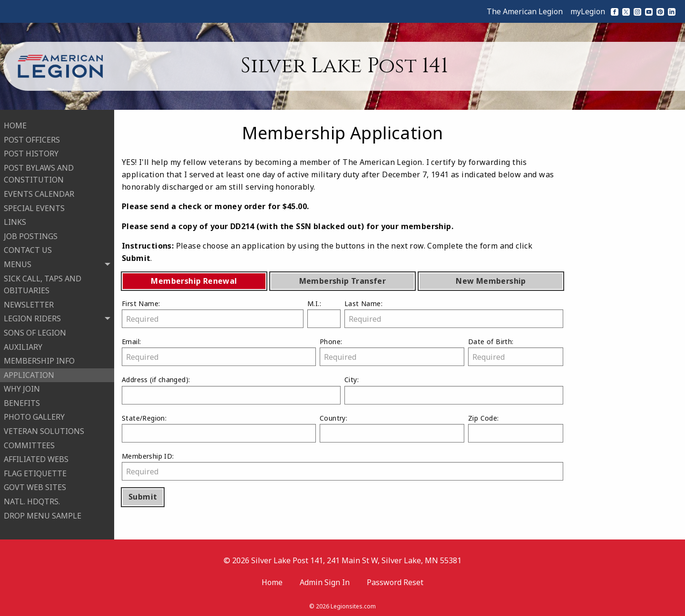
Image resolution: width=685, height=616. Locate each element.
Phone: (392, 351)
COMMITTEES (29, 444)
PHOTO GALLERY (34, 415)
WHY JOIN (22, 387)
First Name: (213, 313)
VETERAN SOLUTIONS (44, 430)
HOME (15, 124)
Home (272, 579)
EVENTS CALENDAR (39, 192)
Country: (392, 428)
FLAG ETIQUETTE (35, 472)
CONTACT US (28, 249)
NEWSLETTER (29, 303)
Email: (219, 351)
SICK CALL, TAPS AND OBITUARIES (43, 283)
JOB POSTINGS (31, 235)
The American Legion (525, 11)
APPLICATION (29, 374)
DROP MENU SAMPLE (43, 514)
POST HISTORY (31, 152)
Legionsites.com (353, 604)
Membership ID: (342, 466)
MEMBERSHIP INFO (39, 359)
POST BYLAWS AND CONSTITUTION (39, 173)
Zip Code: (516, 428)
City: (454, 390)
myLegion (588, 11)
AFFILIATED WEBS (36, 458)
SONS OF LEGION (35, 331)
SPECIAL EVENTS (34, 207)
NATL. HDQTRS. (32, 500)
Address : (231, 390)
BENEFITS (22, 402)
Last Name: (454, 313)
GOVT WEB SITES (35, 486)
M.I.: (324, 313)
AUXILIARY (23, 345)
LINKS (15, 221)
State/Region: (219, 428)
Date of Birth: (516, 351)
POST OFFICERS (32, 138)
